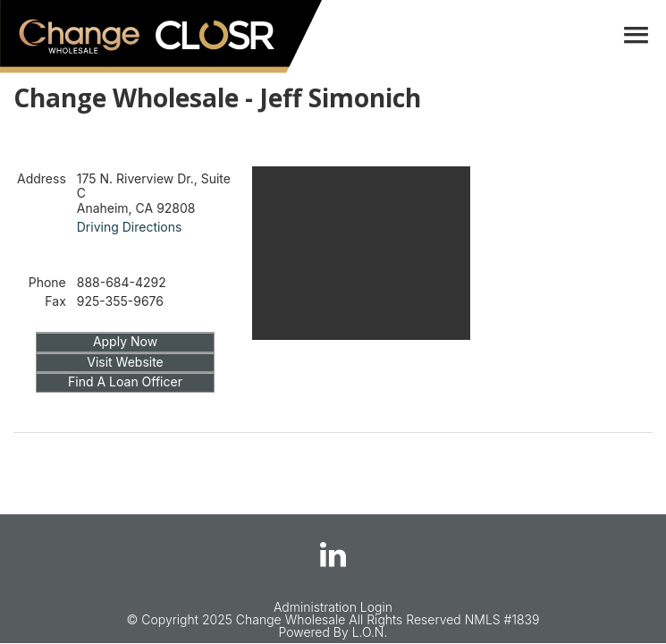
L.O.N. (370, 632)
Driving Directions (130, 227)
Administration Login (333, 607)
